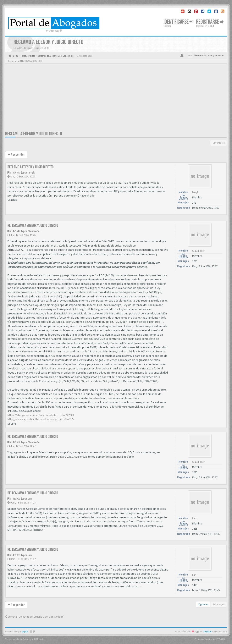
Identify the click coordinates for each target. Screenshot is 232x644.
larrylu (31, 173)
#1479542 (15, 231)
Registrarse (210, 22)
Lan (30, 499)
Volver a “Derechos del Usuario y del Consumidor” (35, 617)
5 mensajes (219, 143)
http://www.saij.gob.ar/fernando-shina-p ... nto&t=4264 (41, 419)
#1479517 (15, 173)
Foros (15, 56)
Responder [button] (16, 155)
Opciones (203, 604)
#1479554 (15, 442)
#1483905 (15, 555)
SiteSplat (208, 632)
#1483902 (15, 499)
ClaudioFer (34, 231)
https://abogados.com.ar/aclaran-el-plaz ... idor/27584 (41, 415)
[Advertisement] (116, 100)
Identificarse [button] (178, 22)
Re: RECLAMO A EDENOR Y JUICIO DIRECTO (33, 226)
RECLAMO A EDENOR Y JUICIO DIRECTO (34, 134)
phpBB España (37, 639)
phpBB (25, 632)
